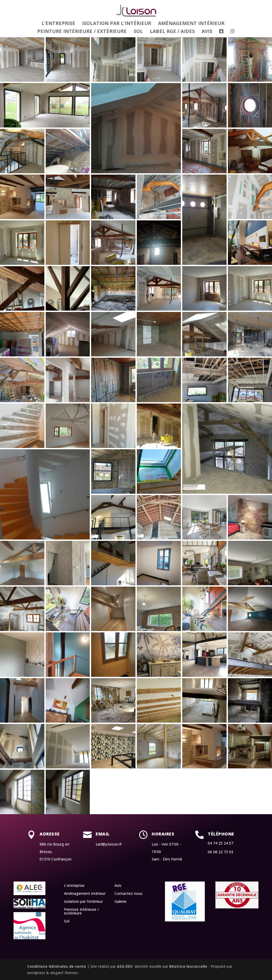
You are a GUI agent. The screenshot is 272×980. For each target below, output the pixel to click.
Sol (138, 32)
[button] (22, 59)
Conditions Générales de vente (57, 966)
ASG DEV (125, 966)
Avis (207, 32)
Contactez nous (128, 894)
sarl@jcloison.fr (109, 844)
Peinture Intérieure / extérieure (82, 32)
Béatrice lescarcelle (188, 966)
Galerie (120, 902)
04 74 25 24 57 (220, 843)
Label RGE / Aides (172, 32)
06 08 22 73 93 (220, 852)
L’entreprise (58, 24)
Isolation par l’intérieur (117, 24)
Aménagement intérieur (191, 24)
